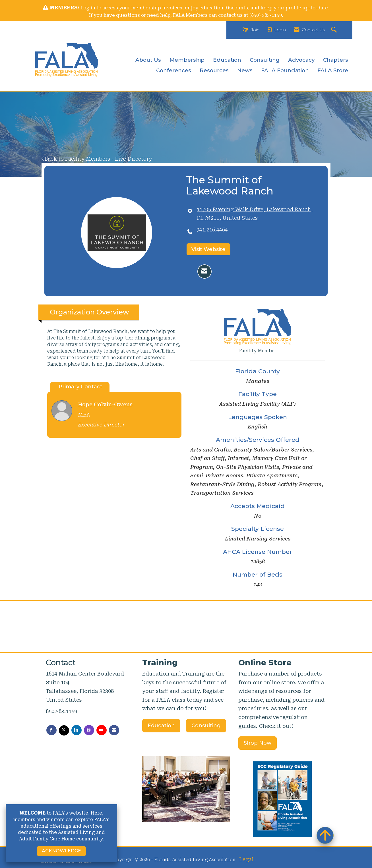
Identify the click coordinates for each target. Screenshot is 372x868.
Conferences (174, 70)
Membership (187, 60)
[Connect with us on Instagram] (89, 730)
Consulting (265, 60)
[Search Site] (335, 30)
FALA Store (333, 70)
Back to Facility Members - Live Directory (97, 159)
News (245, 70)
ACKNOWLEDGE (61, 851)
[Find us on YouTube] (102, 730)
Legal (246, 859)
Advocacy (301, 60)
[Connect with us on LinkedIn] (77, 730)
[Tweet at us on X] (64, 730)
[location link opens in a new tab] (258, 214)
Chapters (336, 60)
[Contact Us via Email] (114, 730)
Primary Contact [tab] (80, 387)
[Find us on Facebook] (51, 730)
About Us (148, 60)
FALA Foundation (285, 70)
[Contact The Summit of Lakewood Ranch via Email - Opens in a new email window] (204, 272)
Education (227, 60)
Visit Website (208, 249)
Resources (214, 70)
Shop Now (258, 743)
